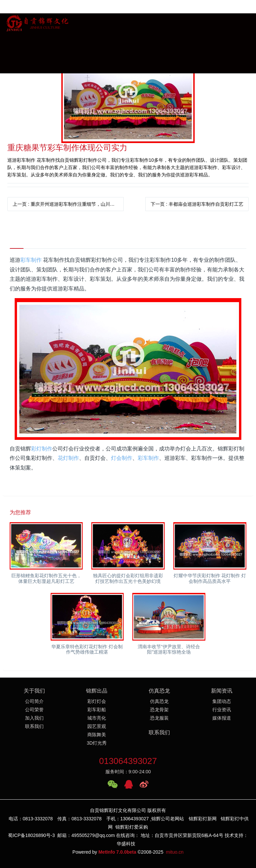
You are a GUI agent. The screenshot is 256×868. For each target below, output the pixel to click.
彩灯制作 (42, 449)
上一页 (68, 204)
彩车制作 (31, 260)
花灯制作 (68, 458)
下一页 (197, 204)
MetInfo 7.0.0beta (117, 852)
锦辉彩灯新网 (203, 819)
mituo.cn (175, 852)
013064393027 (128, 761)
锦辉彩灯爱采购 (132, 827)
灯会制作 (122, 458)
